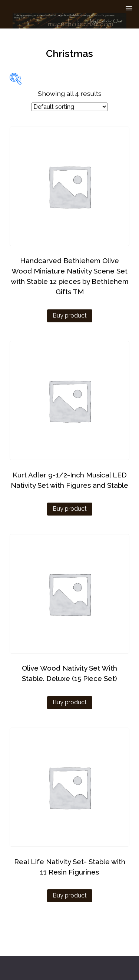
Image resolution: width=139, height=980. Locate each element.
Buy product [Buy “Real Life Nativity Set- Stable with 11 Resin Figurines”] (70, 895)
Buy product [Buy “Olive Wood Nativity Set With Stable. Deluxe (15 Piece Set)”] (70, 702)
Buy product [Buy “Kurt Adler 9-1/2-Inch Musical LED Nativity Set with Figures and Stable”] (70, 509)
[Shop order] (69, 107)
